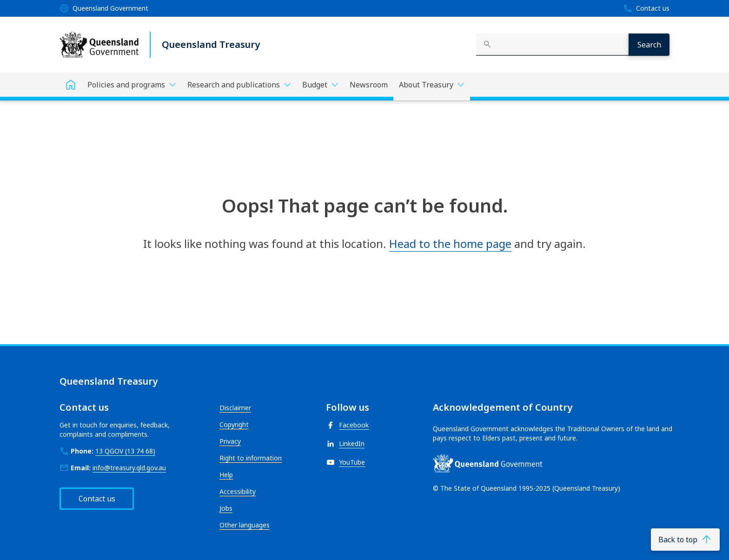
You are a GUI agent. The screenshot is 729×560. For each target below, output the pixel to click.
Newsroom (369, 85)
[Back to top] (685, 540)
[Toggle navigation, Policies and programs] (132, 85)
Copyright (234, 424)
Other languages (245, 525)
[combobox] (552, 45)
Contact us (97, 499)
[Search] (649, 45)
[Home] (71, 85)
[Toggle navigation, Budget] (320, 85)
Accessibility (238, 491)
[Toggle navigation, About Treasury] (432, 87)
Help (226, 475)
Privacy (230, 441)
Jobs (226, 508)
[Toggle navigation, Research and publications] (239, 85)
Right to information (251, 458)
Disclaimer (235, 408)
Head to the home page (450, 243)
